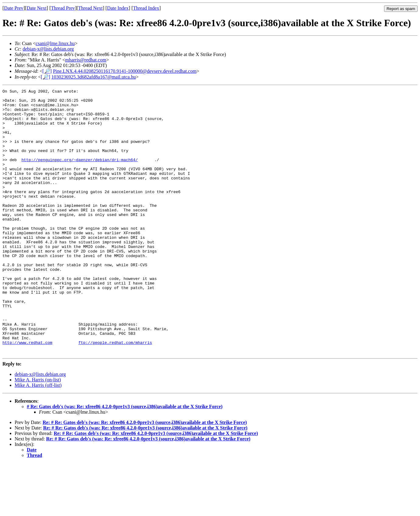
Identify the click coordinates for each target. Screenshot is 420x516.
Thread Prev (63, 8)
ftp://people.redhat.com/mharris (115, 394)
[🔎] (47, 71)
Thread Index (146, 8)
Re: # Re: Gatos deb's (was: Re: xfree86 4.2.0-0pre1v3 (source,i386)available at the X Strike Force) (145, 475)
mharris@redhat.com (86, 60)
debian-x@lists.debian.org (48, 49)
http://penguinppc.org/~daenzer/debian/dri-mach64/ (79, 174)
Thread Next (90, 8)
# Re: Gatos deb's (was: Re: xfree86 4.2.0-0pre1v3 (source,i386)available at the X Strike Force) (125, 459)
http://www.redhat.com (27, 394)
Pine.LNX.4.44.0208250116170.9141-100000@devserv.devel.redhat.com (125, 71)
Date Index (118, 8)
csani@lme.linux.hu (55, 43)
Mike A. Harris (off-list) (38, 438)
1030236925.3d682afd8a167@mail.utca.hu (94, 77)
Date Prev (14, 8)
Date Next (37, 8)
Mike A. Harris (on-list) (38, 433)
